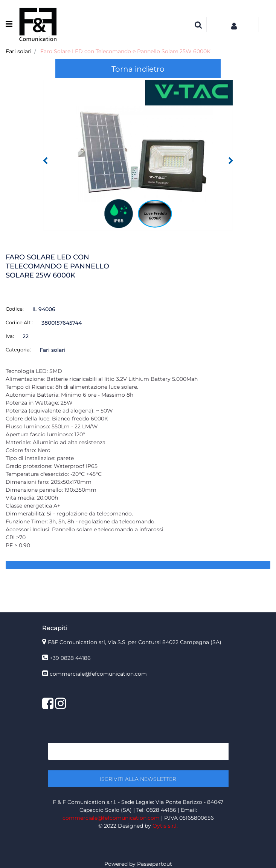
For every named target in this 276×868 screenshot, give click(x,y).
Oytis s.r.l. (165, 826)
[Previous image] (45, 161)
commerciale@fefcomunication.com (98, 674)
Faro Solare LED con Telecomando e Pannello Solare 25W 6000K (125, 51)
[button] (138, 155)
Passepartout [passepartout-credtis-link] (155, 864)
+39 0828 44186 (70, 658)
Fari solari (19, 51)
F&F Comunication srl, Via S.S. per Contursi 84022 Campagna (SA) (135, 642)
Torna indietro (138, 69)
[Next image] (231, 161)
